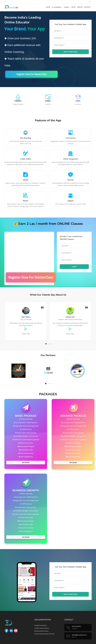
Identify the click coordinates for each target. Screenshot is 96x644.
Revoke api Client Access (41, 631)
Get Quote (26, 462)
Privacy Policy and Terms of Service (44, 634)
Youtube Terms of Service (42, 628)
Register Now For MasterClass (36, 74)
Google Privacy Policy (40, 625)
